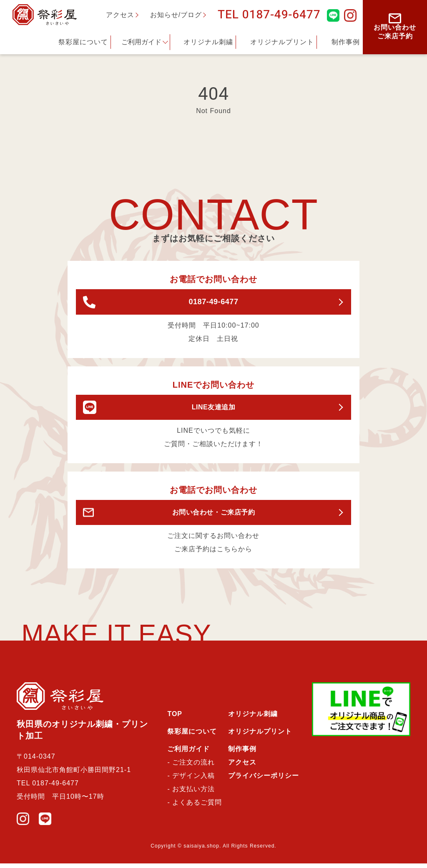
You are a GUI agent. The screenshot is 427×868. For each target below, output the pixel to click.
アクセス (120, 15)
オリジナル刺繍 (208, 42)
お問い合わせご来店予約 (395, 26)
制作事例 (346, 42)
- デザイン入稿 (191, 780)
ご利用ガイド (141, 42)
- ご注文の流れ (191, 767)
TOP (175, 718)
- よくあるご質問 (195, 807)
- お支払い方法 (191, 794)
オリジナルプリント (282, 42)
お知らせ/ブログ (176, 15)
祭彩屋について (83, 42)
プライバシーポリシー (264, 780)
